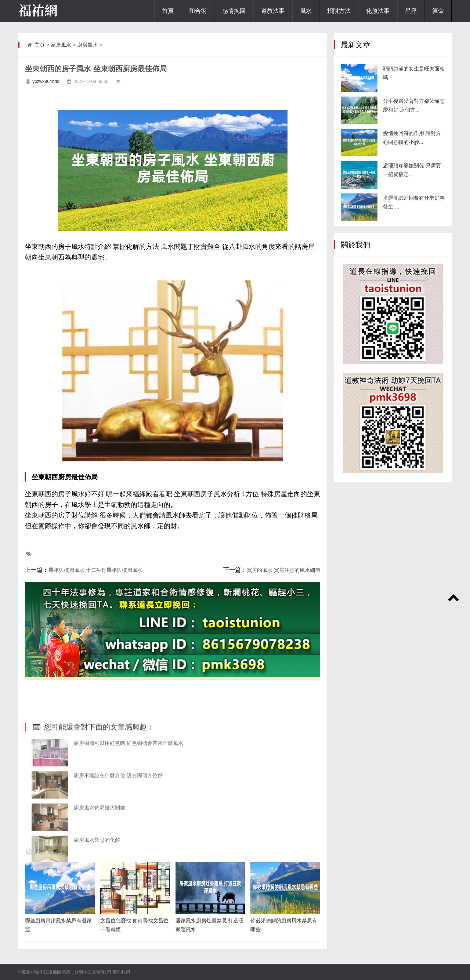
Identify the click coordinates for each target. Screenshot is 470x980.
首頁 (168, 11)
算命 (438, 11)
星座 (411, 11)
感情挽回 (234, 11)
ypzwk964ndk (46, 81)
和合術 (198, 11)
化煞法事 (378, 11)
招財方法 (339, 11)
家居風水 (61, 45)
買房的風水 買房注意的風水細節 (283, 570)
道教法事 (273, 11)
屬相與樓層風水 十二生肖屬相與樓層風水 (95, 570)
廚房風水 (87, 45)
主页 (40, 45)
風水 (306, 11)
